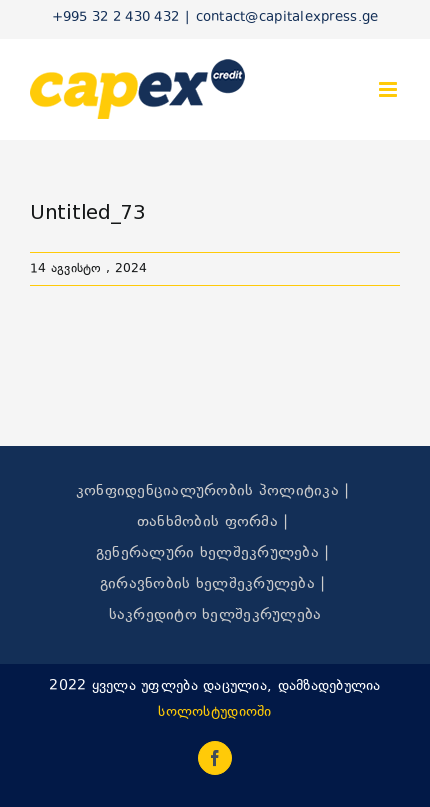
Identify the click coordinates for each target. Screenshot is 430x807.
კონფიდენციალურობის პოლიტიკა (207, 491)
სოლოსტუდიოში (214, 712)
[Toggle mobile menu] (389, 89)
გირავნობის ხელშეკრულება (207, 584)
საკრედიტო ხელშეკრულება (215, 615)
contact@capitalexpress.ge (287, 18)
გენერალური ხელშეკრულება (207, 553)
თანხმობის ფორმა (207, 522)
